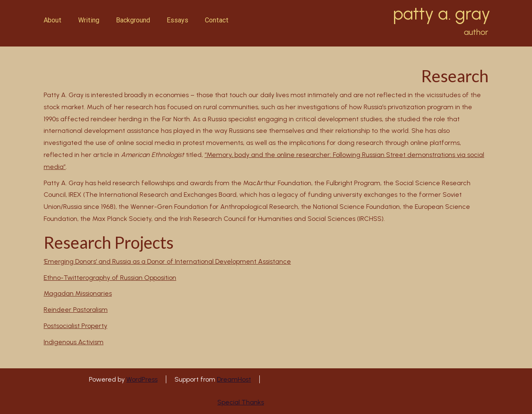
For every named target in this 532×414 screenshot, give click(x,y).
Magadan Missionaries (78, 293)
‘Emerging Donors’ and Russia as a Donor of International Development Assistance (167, 261)
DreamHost (234, 379)
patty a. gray (442, 14)
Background (133, 20)
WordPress (142, 379)
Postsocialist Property (75, 326)
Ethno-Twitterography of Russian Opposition (110, 278)
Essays (177, 20)
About (53, 20)
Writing (89, 20)
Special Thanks (241, 402)
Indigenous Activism (74, 342)
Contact (217, 20)
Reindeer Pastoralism (76, 310)
